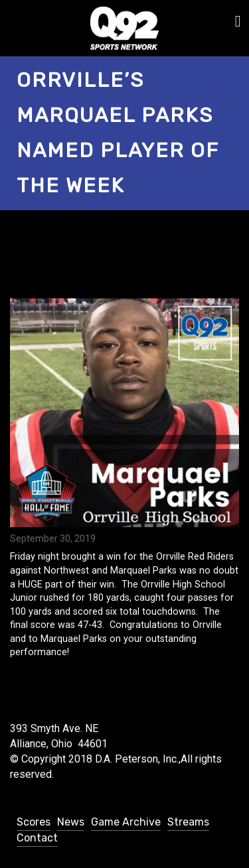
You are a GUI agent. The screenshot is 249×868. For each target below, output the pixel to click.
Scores (34, 822)
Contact (37, 838)
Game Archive (126, 822)
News (71, 822)
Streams (188, 822)
